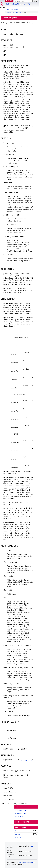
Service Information (14, 9)
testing (17, 834)
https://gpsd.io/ (25, 760)
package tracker (21, 813)
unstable (18, 837)
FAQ (28, 4)
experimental (11, 12)
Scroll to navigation (10, 18)
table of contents (22, 822)
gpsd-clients (19, 12)
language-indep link (22, 810)
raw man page (20, 816)
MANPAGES (9, 1)
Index (8, 4)
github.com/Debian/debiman (27, 863)
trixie (16, 831)
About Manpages (19, 4)
